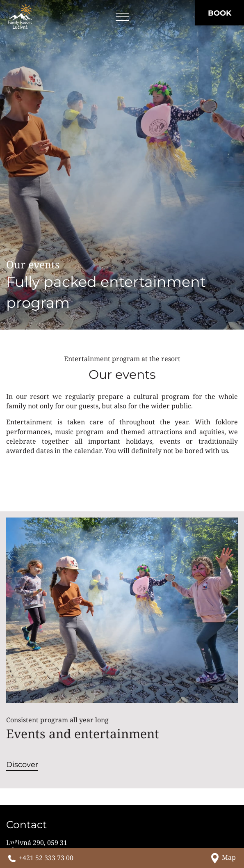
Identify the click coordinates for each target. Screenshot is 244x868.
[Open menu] (122, 17)
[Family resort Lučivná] (20, 16)
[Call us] (41, 858)
